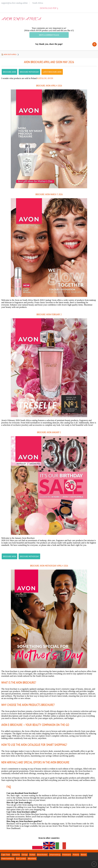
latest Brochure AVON (52, 72)
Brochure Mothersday (29, 72)
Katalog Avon (45, 78)
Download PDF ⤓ (49, 8)
